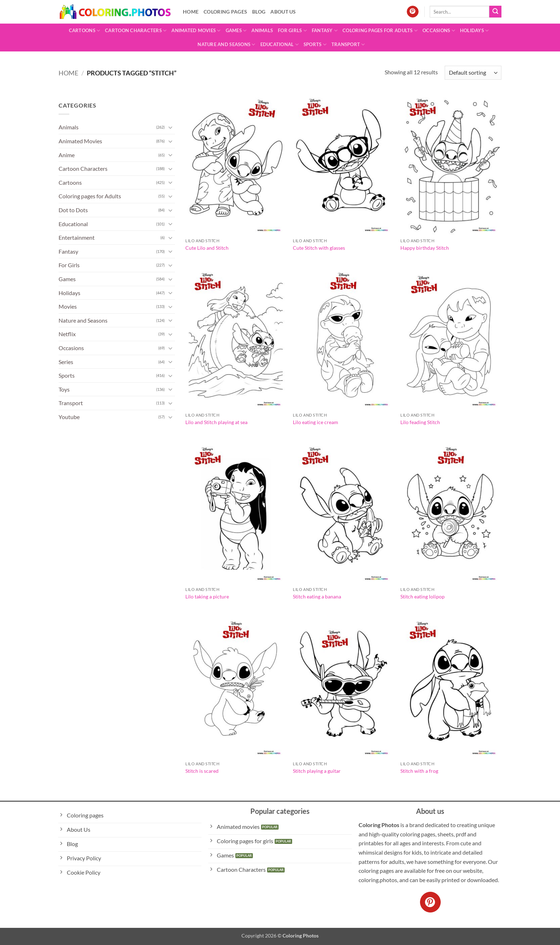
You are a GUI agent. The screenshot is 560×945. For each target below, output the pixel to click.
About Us (283, 12)
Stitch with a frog (419, 771)
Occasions (439, 31)
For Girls (292, 31)
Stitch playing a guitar (317, 771)
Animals (262, 30)
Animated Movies (196, 31)
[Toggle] (171, 127)
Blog (259, 12)
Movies (68, 306)
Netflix (67, 334)
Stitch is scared (202, 771)
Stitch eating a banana (317, 596)
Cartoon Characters (136, 31)
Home (191, 12)
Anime (67, 155)
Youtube (69, 417)
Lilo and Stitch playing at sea (216, 422)
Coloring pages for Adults (380, 31)
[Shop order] (473, 73)
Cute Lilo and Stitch (207, 248)
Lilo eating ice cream (316, 422)
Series (66, 362)
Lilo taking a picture (207, 596)
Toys (64, 389)
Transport (348, 44)
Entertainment (77, 237)
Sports (315, 44)
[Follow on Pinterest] (413, 12)
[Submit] (495, 12)
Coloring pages (225, 12)
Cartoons (85, 31)
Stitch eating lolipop (422, 596)
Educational (279, 44)
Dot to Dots (73, 210)
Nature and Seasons (226, 44)
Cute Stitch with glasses (319, 248)
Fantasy (325, 31)
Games (236, 31)
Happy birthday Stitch (425, 248)
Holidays (474, 31)
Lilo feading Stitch (420, 422)
